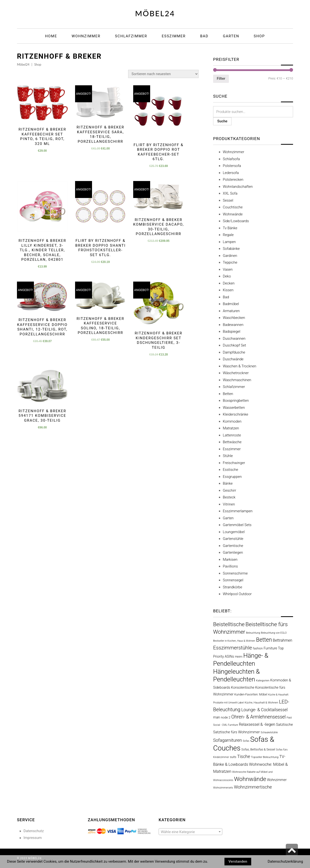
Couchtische (233, 207)
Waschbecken (234, 318)
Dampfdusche (234, 352)
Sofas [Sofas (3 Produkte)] (246, 741)
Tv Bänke (230, 228)
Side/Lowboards (236, 221)
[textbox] (190, 832)
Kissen (228, 290)
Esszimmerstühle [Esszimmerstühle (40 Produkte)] (232, 648)
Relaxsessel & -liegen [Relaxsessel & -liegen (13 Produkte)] (257, 724)
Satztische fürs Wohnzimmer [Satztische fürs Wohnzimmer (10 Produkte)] (236, 732)
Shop (38, 64)
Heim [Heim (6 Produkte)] (239, 657)
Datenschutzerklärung (285, 861)
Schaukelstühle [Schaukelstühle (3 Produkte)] (269, 732)
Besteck (229, 497)
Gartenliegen (233, 552)
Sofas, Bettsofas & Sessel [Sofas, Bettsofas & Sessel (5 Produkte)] (258, 749)
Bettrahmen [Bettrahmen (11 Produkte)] (282, 640)
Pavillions (230, 566)
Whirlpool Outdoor (237, 594)
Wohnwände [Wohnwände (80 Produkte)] (250, 779)
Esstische (230, 470)
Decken (229, 283)
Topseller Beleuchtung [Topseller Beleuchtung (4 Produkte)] (265, 757)
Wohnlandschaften (238, 187)
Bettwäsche (232, 442)
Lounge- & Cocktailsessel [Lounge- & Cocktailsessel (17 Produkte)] (264, 710)
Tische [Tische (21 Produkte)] (244, 756)
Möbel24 (155, 13)
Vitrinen (229, 504)
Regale (228, 235)
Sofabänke (231, 249)
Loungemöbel (234, 532)
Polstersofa (232, 166)
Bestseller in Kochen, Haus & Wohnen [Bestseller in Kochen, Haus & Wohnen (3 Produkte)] (234, 641)
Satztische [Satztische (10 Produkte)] (285, 725)
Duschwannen (234, 339)
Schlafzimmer (234, 387)
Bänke (228, 483)
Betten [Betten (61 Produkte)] (264, 640)
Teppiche (230, 262)
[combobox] (190, 832)
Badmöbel (231, 304)
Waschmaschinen (237, 380)
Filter (221, 79)
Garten (228, 518)
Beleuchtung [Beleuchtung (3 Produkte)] (253, 633)
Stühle (228, 456)
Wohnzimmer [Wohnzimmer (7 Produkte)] (277, 780)
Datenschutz (34, 831)
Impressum (33, 838)
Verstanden (238, 861)
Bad (226, 297)
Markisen (230, 560)
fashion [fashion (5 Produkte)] (258, 648)
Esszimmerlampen (238, 511)
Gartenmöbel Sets (237, 525)
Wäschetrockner (236, 373)
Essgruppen (232, 477)
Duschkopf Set (234, 345)
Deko (227, 276)
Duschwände (233, 359)
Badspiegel (232, 331)
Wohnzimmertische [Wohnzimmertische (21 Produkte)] (253, 787)
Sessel (228, 200)
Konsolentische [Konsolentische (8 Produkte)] (243, 687)
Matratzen (231, 428)
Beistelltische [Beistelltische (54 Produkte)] (229, 624)
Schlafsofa (231, 159)
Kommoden (232, 421)
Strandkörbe (232, 587)
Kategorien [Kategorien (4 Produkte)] (263, 680)
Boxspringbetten (236, 401)
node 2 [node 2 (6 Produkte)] (226, 717)
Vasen (228, 269)
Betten (228, 394)
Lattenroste (232, 435)
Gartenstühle (233, 539)
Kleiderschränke (236, 414)
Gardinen (230, 256)
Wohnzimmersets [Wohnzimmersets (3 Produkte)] (223, 788)
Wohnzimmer (233, 152)
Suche (222, 121)
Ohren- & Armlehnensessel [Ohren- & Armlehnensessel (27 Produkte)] (259, 717)
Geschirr (229, 490)
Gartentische (233, 546)
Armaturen (231, 311)
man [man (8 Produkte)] (217, 717)
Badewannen (233, 325)
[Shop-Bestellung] (163, 74)
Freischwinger (234, 463)
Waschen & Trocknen (240, 366)
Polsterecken (233, 180)
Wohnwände (233, 214)
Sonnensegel (233, 580)
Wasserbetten (234, 408)
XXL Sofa (230, 193)
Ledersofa (231, 173)
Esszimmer (232, 449)
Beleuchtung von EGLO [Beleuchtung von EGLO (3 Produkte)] (274, 633)
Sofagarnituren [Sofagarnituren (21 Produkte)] (228, 740)
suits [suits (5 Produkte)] (233, 757)
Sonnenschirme (235, 573)
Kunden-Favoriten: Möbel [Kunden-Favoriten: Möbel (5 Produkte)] (251, 694)
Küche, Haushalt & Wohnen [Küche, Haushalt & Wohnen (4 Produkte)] (261, 702)
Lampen (229, 242)
